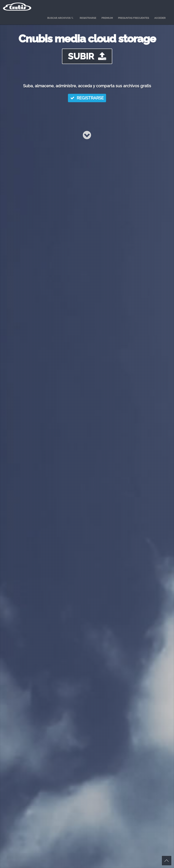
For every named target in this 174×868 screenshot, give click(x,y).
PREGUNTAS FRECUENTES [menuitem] (134, 18)
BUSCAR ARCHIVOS (61, 18)
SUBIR (87, 56)
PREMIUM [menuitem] (107, 18)
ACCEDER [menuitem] (160, 18)
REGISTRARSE (87, 98)
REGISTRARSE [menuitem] (88, 18)
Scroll (167, 861)
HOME (37, 18)
